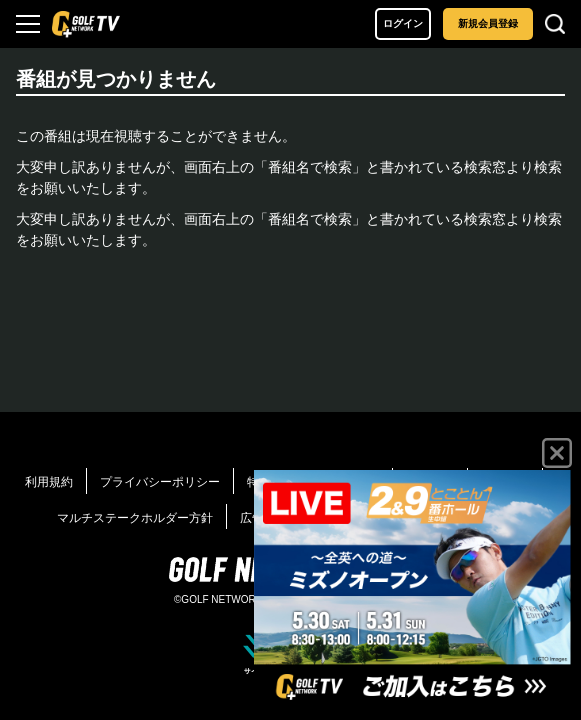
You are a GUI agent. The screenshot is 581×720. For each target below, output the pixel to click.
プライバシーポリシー (160, 482)
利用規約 (49, 482)
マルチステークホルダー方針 (135, 518)
